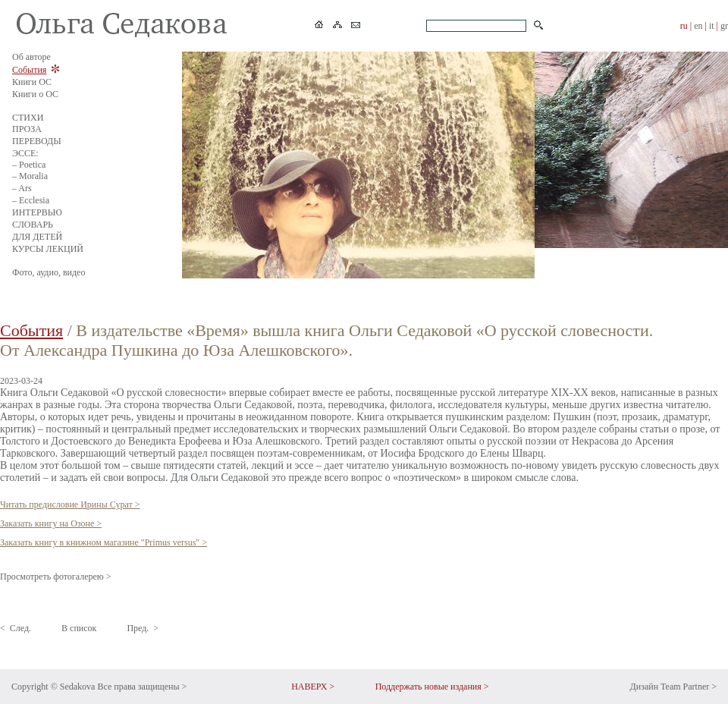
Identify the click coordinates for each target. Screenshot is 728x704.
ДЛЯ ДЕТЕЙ (37, 237)
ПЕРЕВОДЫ (37, 141)
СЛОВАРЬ (33, 225)
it (712, 26)
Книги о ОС (35, 94)
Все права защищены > (142, 687)
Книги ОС (32, 82)
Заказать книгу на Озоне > (51, 523)
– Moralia (30, 176)
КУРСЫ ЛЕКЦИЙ (48, 249)
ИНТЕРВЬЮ (37, 212)
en (698, 26)
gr (724, 26)
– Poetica (29, 165)
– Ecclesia (31, 200)
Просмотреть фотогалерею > (56, 577)
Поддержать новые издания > (432, 687)
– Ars (22, 188)
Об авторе (31, 57)
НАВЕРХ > (313, 687)
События (29, 70)
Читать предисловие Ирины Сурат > (70, 504)
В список (79, 628)
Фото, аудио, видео (49, 272)
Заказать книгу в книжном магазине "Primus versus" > (104, 542)
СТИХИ (28, 118)
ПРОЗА (27, 129)
